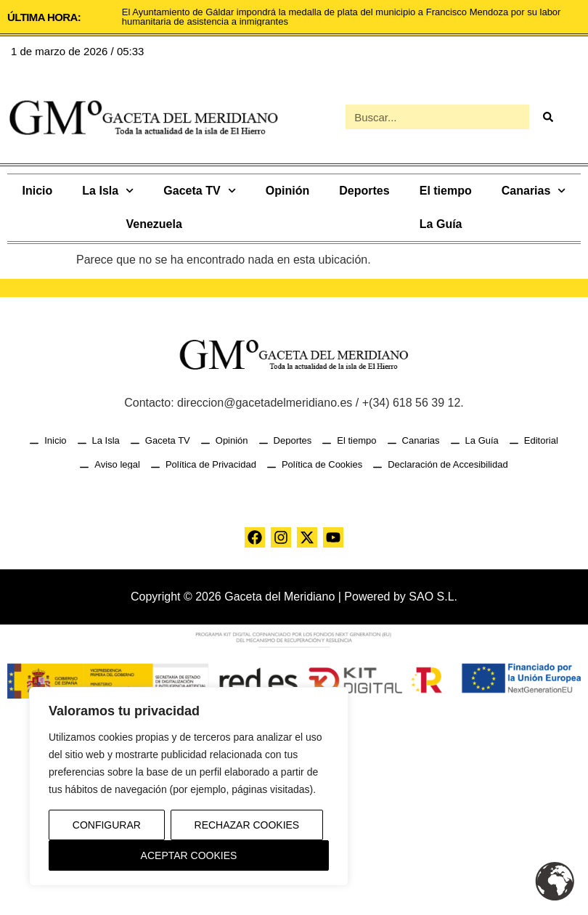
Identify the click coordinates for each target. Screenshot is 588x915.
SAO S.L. (433, 597)
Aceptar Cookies (189, 855)
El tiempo (446, 191)
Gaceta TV (199, 191)
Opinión (287, 191)
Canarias (534, 191)
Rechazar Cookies (247, 825)
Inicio (38, 191)
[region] (189, 786)
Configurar (107, 825)
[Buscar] (547, 117)
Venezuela (154, 224)
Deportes (364, 191)
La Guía (441, 224)
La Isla (108, 191)
